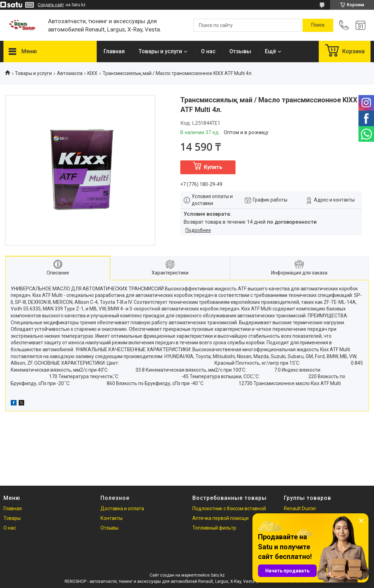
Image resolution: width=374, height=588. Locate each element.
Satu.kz (218, 575)
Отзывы (240, 51)
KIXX (92, 73)
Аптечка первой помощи (220, 518)
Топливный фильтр (214, 528)
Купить (213, 167)
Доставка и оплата (122, 508)
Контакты (112, 518)
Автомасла (70, 73)
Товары (12, 518)
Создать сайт (51, 5)
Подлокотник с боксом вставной (229, 508)
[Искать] (318, 25)
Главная (114, 51)
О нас (208, 51)
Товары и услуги (160, 51)
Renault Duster (300, 508)
